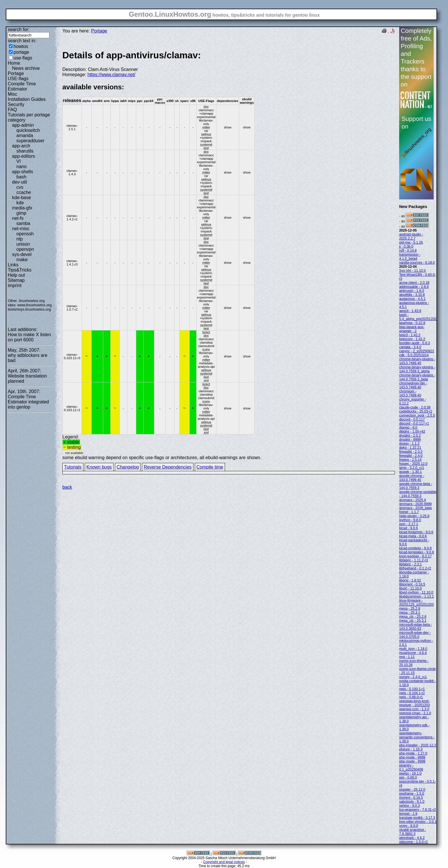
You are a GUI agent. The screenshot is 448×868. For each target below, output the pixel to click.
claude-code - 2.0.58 (415, 407)
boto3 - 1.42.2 (410, 335)
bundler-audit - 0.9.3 (415, 343)
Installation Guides (27, 99)
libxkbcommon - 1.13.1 (417, 596)
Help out (16, 275)
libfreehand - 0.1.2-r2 (415, 568)
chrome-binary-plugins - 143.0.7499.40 (417, 361)
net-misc (21, 229)
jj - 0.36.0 (406, 247)
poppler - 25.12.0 (412, 790)
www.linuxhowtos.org (34, 305)
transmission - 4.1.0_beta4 (410, 257)
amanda (25, 135)
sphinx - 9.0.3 (409, 806)
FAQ (12, 110)
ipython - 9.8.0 (410, 520)
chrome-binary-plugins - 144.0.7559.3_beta (417, 377)
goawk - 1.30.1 (410, 472)
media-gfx (22, 208)
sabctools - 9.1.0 (412, 802)
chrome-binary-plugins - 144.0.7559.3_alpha (417, 369)
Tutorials (73, 467)
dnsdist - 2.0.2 (410, 436)
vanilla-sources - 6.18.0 (417, 263)
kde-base (22, 198)
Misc (13, 94)
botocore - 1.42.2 (412, 339)
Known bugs (99, 467)
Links (13, 265)
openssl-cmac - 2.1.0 (415, 713)
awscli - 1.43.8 (410, 311)
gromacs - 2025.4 (413, 500)
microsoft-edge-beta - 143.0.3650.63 (416, 627)
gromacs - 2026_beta (415, 508)
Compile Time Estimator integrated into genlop (28, 402)
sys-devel (22, 254)
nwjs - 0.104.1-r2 (412, 693)
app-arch (21, 146)
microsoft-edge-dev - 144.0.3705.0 (415, 635)
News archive (26, 68)
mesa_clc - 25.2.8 (413, 617)
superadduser (30, 141)
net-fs (18, 218)
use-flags (23, 58)
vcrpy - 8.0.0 (409, 826)
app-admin (23, 125)
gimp (21, 213)
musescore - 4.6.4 (413, 653)
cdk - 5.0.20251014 (414, 355)
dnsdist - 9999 (410, 440)
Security (16, 104)
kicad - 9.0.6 (408, 528)
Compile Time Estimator (22, 86)
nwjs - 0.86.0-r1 (411, 697)
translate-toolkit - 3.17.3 (417, 818)
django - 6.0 (408, 428)
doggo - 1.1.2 (409, 444)
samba (23, 223)
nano (22, 167)
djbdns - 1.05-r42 (412, 432)
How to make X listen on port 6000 (29, 337)
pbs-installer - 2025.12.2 (418, 745)
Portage (16, 73)
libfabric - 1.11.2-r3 (414, 560)
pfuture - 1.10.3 (411, 749)
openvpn (25, 249)
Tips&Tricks (20, 270)
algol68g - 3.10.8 (412, 295)
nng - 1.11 (407, 657)
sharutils (25, 151)
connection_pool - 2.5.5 (417, 415)
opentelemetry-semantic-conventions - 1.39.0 (417, 737)
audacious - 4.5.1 (412, 299)
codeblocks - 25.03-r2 (416, 411)
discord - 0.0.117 (412, 419)
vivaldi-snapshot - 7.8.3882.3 (413, 832)
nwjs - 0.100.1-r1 (412, 689)
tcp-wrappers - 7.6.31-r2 (418, 810)
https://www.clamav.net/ (111, 75)
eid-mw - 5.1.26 (411, 242)
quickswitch (28, 130)
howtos (21, 46)
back (67, 487)
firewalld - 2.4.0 (411, 456)
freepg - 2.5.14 (410, 460)
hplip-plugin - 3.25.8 (414, 516)
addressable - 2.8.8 (414, 287)
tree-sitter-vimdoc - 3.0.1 (418, 822)
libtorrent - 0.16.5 (412, 584)
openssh (25, 234)
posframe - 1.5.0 (412, 794)
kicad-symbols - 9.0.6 (415, 548)
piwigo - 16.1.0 (410, 773)
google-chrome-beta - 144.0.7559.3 (416, 486)
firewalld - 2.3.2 (411, 452)
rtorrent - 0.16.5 (411, 798)
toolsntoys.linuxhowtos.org (29, 309)
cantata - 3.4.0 (410, 347)
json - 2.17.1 (409, 524)
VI (19, 161)
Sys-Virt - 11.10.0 (412, 271)
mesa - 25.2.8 (410, 609)
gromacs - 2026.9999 (415, 504)
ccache (24, 192)
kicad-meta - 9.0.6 (413, 536)
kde (20, 203)
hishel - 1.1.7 (409, 512)
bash (21, 177)
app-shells (23, 172)
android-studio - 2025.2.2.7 (411, 236)
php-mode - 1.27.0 (413, 753)
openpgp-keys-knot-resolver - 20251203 (415, 703)
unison (23, 244)
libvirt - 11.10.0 (410, 588)
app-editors (24, 156)
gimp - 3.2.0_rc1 (412, 468)
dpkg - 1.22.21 (410, 448)
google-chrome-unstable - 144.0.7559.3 (418, 494)
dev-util (20, 182)
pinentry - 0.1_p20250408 (411, 767)
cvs (20, 187)
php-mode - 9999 (412, 757)
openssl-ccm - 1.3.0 (414, 709)
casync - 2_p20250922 (417, 351)
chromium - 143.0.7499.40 (410, 393)
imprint (15, 285)
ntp (20, 239)
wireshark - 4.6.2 (412, 838)
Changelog (128, 467)
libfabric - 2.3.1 (410, 564)
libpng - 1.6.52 (410, 580)
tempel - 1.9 (408, 814)
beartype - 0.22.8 (412, 323)
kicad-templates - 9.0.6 (417, 552)
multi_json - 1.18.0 (413, 649)
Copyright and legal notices (224, 862)
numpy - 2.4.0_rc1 (413, 677)
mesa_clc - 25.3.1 (413, 621)
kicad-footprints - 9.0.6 (416, 532)
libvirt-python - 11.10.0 (416, 592)
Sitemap (16, 280)
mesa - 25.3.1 (410, 613)
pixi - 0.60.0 (408, 777)
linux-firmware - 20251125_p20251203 (416, 603)
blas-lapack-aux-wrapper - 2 (412, 329)
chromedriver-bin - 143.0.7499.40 (413, 385)
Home (14, 63)
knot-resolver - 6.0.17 (415, 556)
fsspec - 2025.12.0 (413, 464)
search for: (19, 29)
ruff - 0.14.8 (408, 251)
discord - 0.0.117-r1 (414, 424)
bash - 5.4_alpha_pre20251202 (418, 317)
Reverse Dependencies (168, 467)
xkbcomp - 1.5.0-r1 (414, 842)
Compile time (210, 467)
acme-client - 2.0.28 (414, 283)
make (22, 260)
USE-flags (18, 79)
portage (21, 52)
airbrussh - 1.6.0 (412, 291)
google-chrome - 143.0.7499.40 (412, 478)
